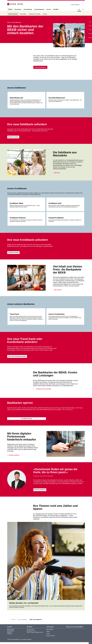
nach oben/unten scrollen (90, 642)
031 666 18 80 (69, 409)
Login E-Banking (76, 5)
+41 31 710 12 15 (67, 411)
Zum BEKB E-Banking (27, 420)
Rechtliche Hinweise (26, 641)
